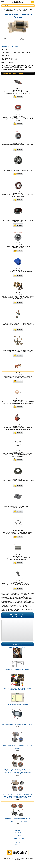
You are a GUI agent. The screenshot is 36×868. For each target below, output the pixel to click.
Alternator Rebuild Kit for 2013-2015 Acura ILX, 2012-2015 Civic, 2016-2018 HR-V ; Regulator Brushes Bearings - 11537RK (18, 747)
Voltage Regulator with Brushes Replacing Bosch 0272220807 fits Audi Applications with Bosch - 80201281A (18, 724)
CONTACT (18, 830)
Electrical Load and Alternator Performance (18, 704)
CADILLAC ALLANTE (18, 9)
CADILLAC (9, 9)
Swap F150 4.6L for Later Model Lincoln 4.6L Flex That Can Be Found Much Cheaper (18, 689)
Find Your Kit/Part (18, 838)
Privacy (18, 842)
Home (3, 9)
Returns (18, 835)
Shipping (18, 833)
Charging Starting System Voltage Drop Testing (18, 669)
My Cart (18, 845)
